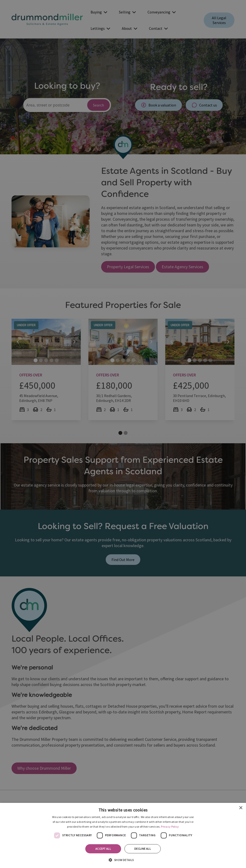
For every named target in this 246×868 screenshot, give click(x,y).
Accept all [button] (103, 849)
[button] (123, 860)
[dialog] (123, 835)
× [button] (241, 808)
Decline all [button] (143, 849)
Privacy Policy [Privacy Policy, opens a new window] (170, 827)
